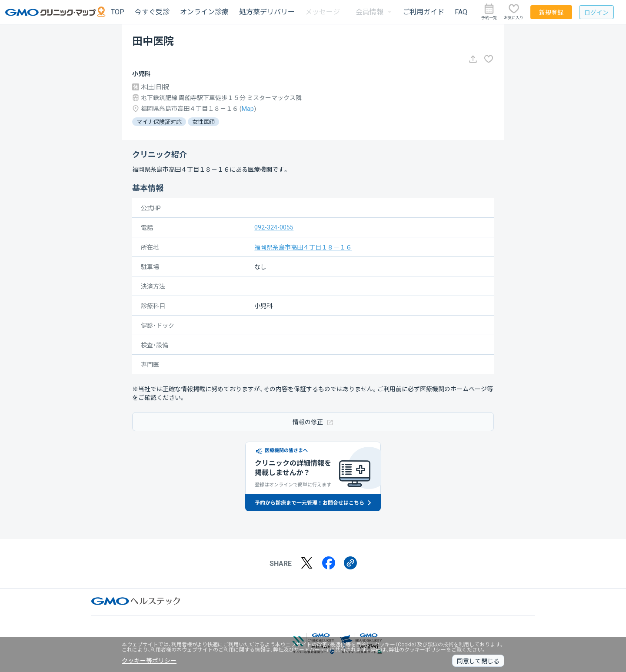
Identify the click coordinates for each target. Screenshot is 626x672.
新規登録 (551, 13)
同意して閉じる (478, 661)
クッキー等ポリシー (149, 661)
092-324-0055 (274, 227)
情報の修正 (313, 422)
